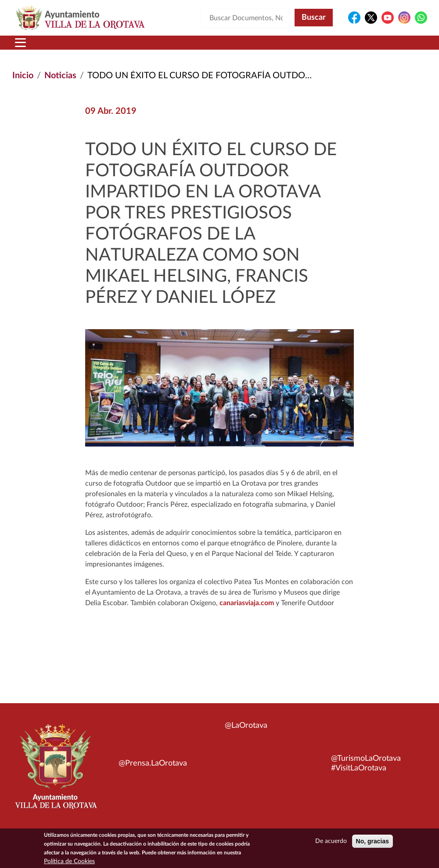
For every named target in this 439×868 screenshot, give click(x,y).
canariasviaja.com (247, 603)
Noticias (60, 76)
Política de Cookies (69, 864)
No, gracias (372, 843)
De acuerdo (331, 843)
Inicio (23, 76)
